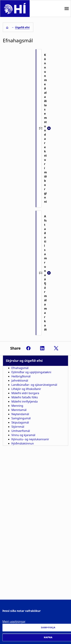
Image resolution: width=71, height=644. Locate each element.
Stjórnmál (18, 427)
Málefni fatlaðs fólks (25, 397)
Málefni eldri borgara (25, 393)
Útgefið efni (22, 27)
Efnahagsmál (20, 368)
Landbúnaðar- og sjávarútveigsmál (34, 385)
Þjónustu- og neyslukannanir (30, 439)
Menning (17, 406)
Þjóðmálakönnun (23, 443)
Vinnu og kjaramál (23, 435)
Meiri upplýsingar (14, 621)
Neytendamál (20, 414)
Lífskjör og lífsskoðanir (26, 389)
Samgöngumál (21, 418)
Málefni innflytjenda (25, 401)
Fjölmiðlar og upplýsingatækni (31, 372)
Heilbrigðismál (21, 376)
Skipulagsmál (20, 422)
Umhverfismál (21, 431)
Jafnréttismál (20, 381)
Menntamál (19, 410)
